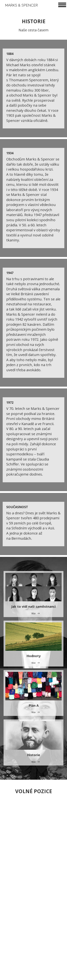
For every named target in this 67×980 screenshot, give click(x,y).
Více (33, 613)
